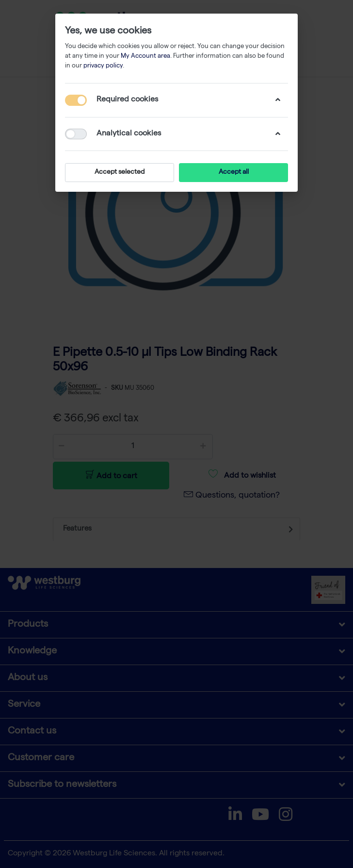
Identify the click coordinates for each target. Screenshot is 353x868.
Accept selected (120, 172)
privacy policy (103, 66)
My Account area (145, 57)
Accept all (234, 172)
